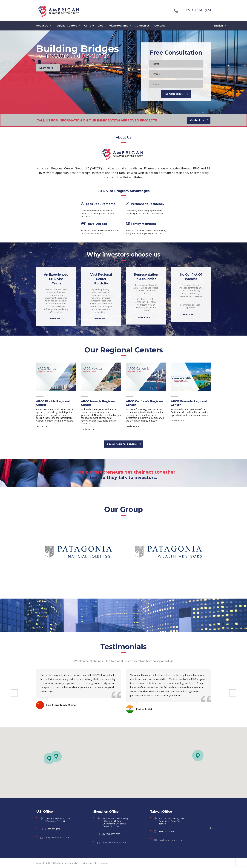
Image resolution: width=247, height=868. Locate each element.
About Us (42, 26)
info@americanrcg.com (57, 838)
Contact (160, 26)
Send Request (177, 94)
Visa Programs (119, 26)
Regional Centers (66, 26)
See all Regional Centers (124, 444)
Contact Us (199, 120)
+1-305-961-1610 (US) (195, 10)
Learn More (49, 68)
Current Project (94, 26)
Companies (142, 26)
